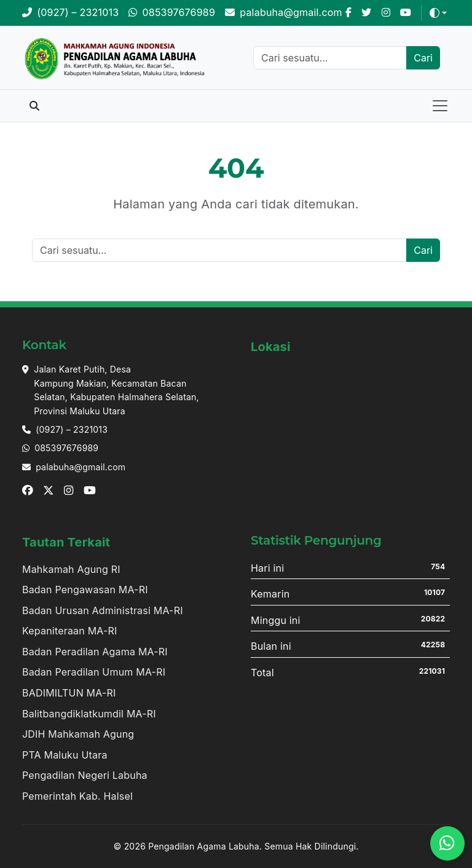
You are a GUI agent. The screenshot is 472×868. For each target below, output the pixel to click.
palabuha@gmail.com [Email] (81, 467)
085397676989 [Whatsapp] (66, 448)
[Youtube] (406, 13)
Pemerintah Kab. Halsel (77, 796)
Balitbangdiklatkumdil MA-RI (89, 714)
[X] (366, 13)
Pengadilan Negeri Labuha (85, 775)
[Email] (284, 13)
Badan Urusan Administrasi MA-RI (103, 610)
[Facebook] (348, 13)
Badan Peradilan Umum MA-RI (94, 672)
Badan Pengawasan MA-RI (85, 590)
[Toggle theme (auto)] (438, 13)
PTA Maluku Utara (65, 755)
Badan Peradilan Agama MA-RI (95, 652)
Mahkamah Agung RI (71, 569)
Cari (423, 58)
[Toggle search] (34, 106)
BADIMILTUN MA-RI (69, 693)
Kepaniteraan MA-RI (70, 631)
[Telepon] (70, 13)
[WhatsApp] (172, 13)
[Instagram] (386, 13)
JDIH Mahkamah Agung (78, 734)
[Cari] (330, 58)
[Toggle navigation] (440, 106)
